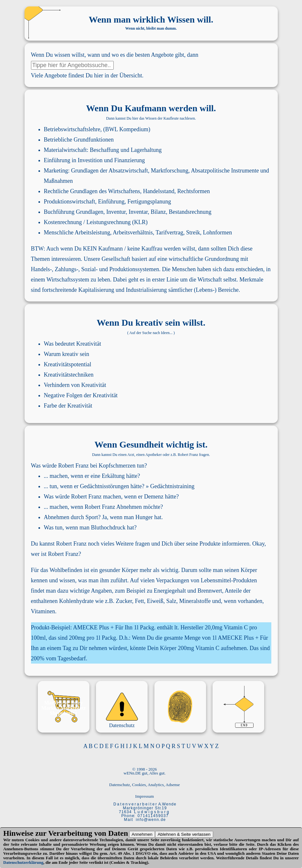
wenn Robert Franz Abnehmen (106, 507)
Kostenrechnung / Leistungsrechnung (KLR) (96, 222)
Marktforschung (170, 171)
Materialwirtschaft (65, 150)
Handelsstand (159, 191)
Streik (193, 232)
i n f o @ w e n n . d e (151, 820)
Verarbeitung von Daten (88, 833)
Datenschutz (122, 725)
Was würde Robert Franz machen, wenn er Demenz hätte (110, 497)
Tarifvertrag (170, 232)
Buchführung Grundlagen (74, 212)
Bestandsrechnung (190, 212)
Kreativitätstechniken (69, 375)
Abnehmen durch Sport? (72, 517)
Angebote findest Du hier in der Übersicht (93, 75)
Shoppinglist (63, 713)
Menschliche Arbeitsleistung (77, 232)
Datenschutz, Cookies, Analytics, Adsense (145, 785)
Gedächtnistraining (172, 486)
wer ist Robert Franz (55, 554)
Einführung (57, 160)
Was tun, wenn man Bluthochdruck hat (89, 528)
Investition (90, 160)
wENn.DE (132, 773)
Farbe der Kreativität (68, 406)
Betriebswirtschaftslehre (72, 129)
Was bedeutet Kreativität (73, 344)
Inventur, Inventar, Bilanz (136, 212)
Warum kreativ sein (67, 354)
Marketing (56, 171)
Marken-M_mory (64, 703)
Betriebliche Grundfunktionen (79, 140)
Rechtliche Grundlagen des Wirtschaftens (92, 191)
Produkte (210, 544)
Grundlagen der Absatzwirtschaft (109, 171)
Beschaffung (104, 150)
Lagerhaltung (146, 150)
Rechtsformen (194, 191)
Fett (140, 601)
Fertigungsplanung (149, 202)
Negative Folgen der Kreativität (81, 395)
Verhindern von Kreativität (75, 385)
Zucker (124, 601)
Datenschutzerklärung (23, 862)
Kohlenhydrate (76, 601)
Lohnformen (217, 232)
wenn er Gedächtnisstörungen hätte (101, 486)
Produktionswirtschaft (70, 202)
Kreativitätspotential (68, 364)
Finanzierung (130, 160)
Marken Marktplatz (63, 708)
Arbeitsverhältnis (133, 232)
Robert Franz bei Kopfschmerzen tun (101, 466)
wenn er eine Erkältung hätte (104, 476)
